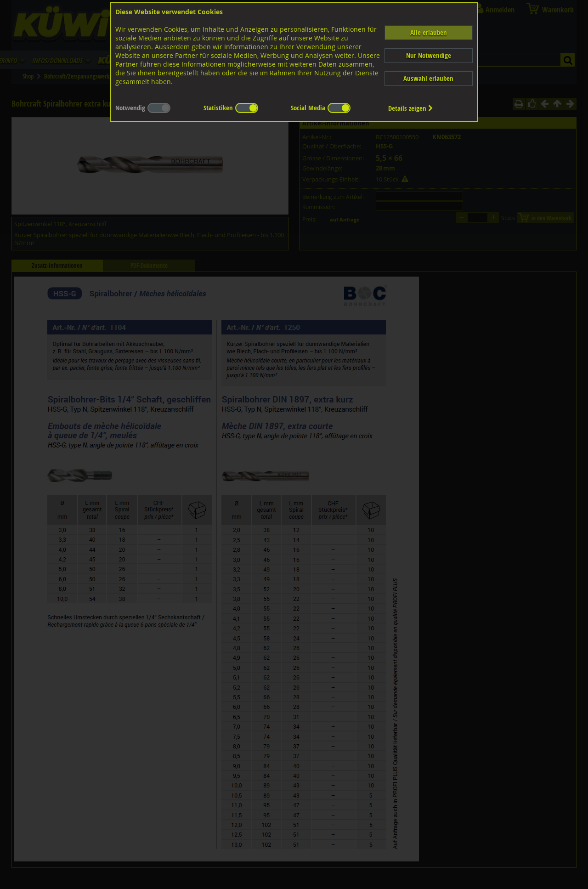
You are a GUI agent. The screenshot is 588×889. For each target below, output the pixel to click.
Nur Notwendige (429, 55)
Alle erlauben (429, 32)
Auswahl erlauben (428, 78)
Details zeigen (411, 108)
